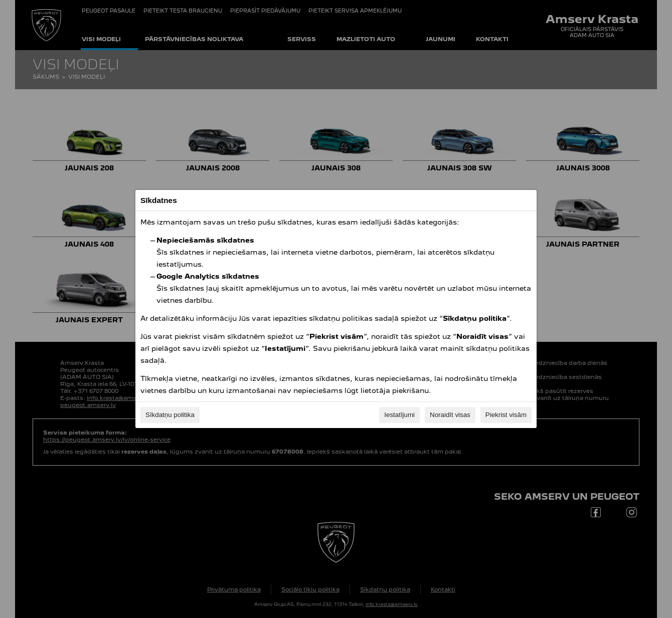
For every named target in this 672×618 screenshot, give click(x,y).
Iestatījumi (399, 415)
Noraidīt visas (450, 415)
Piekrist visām (506, 415)
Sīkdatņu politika (170, 415)
